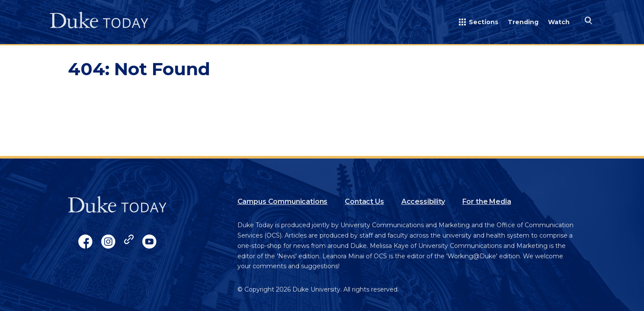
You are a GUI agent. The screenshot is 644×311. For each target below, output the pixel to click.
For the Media (487, 202)
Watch (559, 22)
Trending (523, 22)
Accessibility (423, 202)
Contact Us (364, 202)
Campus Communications (283, 202)
